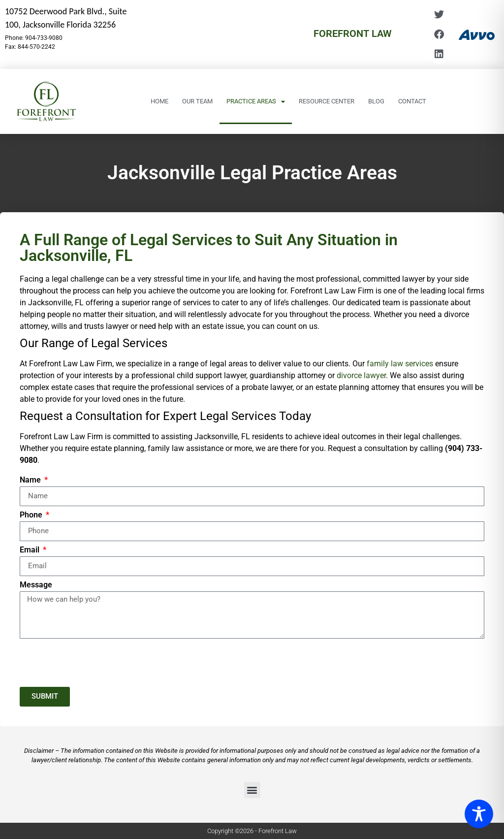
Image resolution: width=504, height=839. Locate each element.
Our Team (197, 101)
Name (31, 480)
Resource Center (327, 101)
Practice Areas (256, 102)
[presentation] (94, 663)
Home (159, 101)
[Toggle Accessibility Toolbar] (479, 814)
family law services (400, 364)
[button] (252, 790)
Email (31, 550)
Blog (376, 101)
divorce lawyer (361, 375)
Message (36, 585)
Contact (412, 101)
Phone (32, 515)
